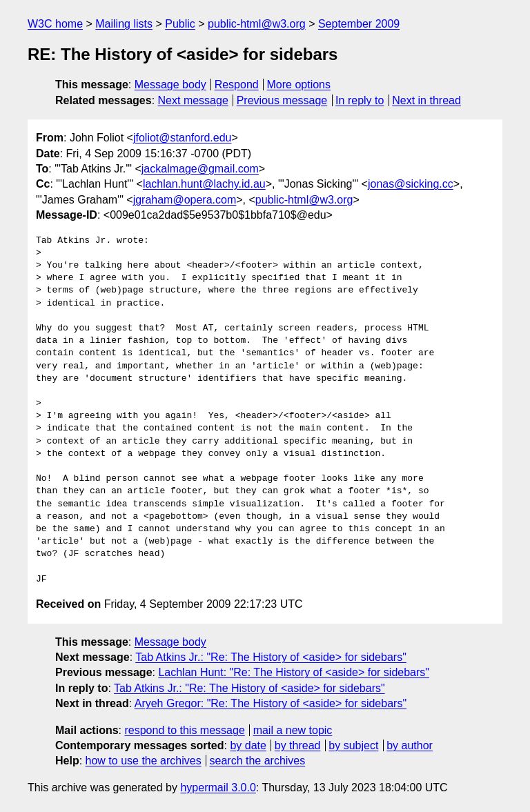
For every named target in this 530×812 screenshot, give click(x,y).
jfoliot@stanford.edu (183, 138)
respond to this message (184, 730)
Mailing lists (124, 24)
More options (299, 85)
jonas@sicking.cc (411, 184)
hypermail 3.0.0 (218, 788)
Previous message (282, 100)
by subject (353, 745)
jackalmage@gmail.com (200, 169)
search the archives (258, 761)
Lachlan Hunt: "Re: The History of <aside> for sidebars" (294, 672)
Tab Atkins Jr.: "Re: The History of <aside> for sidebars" (271, 657)
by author (410, 745)
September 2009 (359, 24)
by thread (298, 745)
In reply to (360, 100)
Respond (237, 85)
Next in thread (426, 100)
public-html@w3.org (257, 24)
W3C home (55, 24)
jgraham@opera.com (185, 200)
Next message (193, 100)
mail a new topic (293, 730)
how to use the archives (144, 761)
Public (180, 24)
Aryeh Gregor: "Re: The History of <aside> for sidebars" (271, 703)
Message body (170, 85)
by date (248, 745)
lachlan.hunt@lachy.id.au (204, 184)
